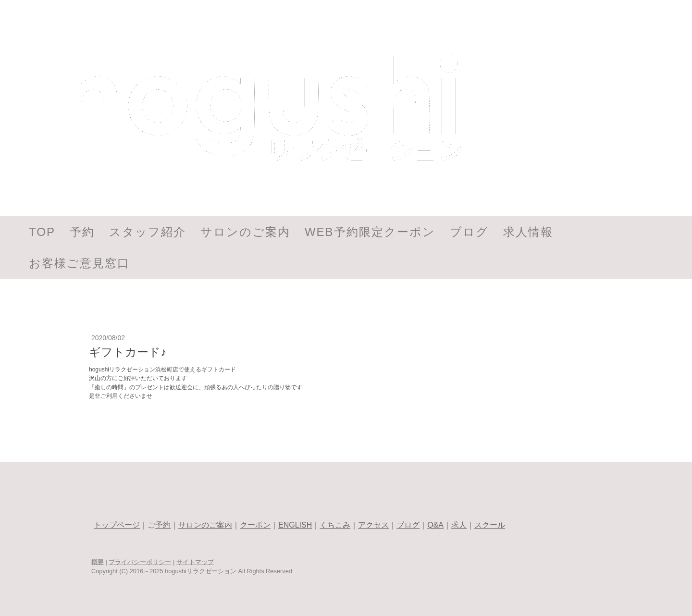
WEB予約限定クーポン (370, 232)
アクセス (373, 525)
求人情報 (528, 232)
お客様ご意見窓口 (79, 263)
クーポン (255, 525)
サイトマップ (195, 562)
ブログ (469, 232)
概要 (98, 562)
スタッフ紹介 (148, 232)
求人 (459, 525)
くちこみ (335, 525)
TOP (42, 232)
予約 (82, 232)
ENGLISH (295, 525)
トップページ (117, 525)
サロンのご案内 (245, 232)
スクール (490, 525)
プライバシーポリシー (140, 562)
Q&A (435, 525)
